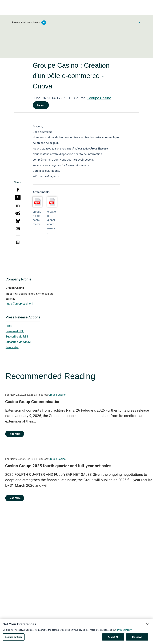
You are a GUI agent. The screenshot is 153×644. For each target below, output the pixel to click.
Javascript (12, 347)
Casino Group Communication (33, 402)
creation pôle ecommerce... (37, 220)
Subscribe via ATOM (18, 342)
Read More (15, 434)
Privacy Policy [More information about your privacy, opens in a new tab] (124, 631)
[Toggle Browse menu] (139, 22)
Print (9, 326)
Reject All (137, 638)
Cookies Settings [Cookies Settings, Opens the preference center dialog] (14, 638)
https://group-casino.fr (19, 304)
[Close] (147, 625)
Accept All (113, 638)
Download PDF (15, 331)
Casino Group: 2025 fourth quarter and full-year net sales (58, 466)
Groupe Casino (99, 98)
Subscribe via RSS (17, 337)
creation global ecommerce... (52, 222)
